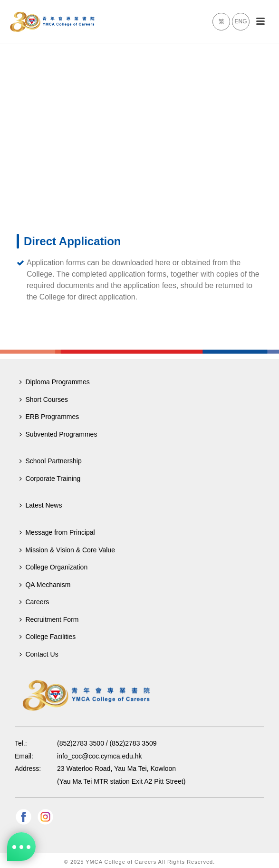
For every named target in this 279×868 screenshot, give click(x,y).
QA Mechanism (45, 585)
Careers (34, 602)
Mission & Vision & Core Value (67, 550)
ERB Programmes (49, 417)
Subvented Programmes (58, 434)
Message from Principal (57, 532)
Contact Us (39, 654)
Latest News (41, 505)
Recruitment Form (49, 619)
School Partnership (50, 461)
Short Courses (43, 399)
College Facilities (48, 637)
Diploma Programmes (54, 382)
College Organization (53, 567)
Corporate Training (50, 479)
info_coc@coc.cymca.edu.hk (99, 756)
